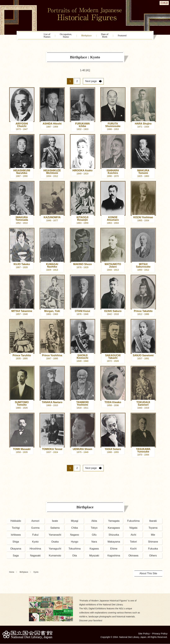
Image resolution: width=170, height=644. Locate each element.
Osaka (55, 543)
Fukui (35, 536)
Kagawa (94, 550)
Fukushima (133, 522)
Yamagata (114, 522)
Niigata (133, 529)
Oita (75, 557)
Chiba (75, 529)
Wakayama (114, 543)
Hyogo (74, 543)
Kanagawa (114, 529)
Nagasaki (35, 557)
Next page (91, 83)
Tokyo (94, 529)
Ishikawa (16, 536)
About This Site (148, 575)
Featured (130, 36)
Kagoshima (114, 557)
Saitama (55, 529)
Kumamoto (55, 557)
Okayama (16, 550)
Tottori (133, 543)
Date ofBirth (109, 36)
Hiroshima (35, 550)
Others (153, 557)
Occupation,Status (62, 36)
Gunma (35, 529)
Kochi (133, 550)
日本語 (164, 3)
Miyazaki (94, 557)
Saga (16, 557)
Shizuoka (114, 536)
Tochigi (16, 529)
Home (12, 573)
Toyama (153, 529)
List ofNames (39, 36)
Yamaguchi (55, 550)
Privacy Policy (160, 634)
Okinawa (133, 557)
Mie (153, 536)
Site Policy (143, 634)
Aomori (35, 522)
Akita (94, 522)
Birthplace (87, 36)
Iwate (55, 522)
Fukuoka (153, 550)
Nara (94, 543)
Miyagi (74, 522)
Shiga (16, 543)
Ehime (114, 550)
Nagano (74, 536)
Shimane (153, 543)
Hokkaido (16, 522)
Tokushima (74, 550)
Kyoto (35, 543)
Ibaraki (153, 522)
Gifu (94, 536)
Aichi (133, 536)
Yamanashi (55, 536)
